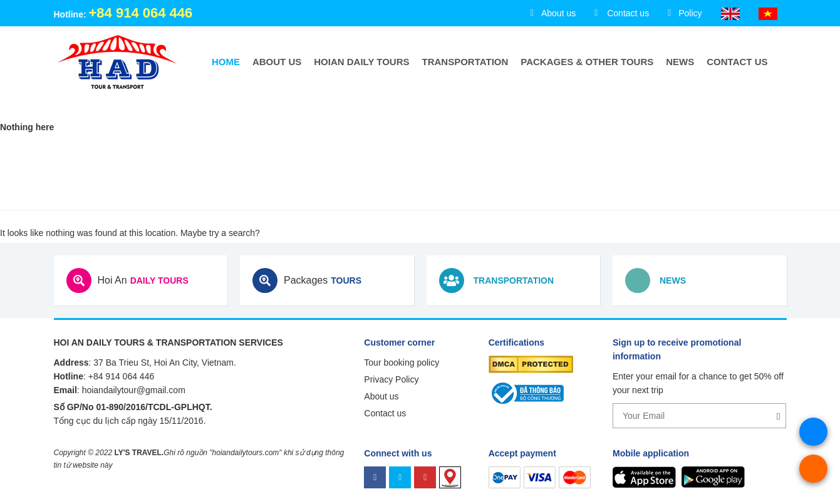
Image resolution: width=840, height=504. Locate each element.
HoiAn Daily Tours (361, 62)
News (680, 62)
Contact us (737, 62)
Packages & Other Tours (587, 62)
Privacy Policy (391, 379)
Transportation (465, 62)
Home (226, 62)
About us (277, 62)
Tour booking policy (402, 363)
